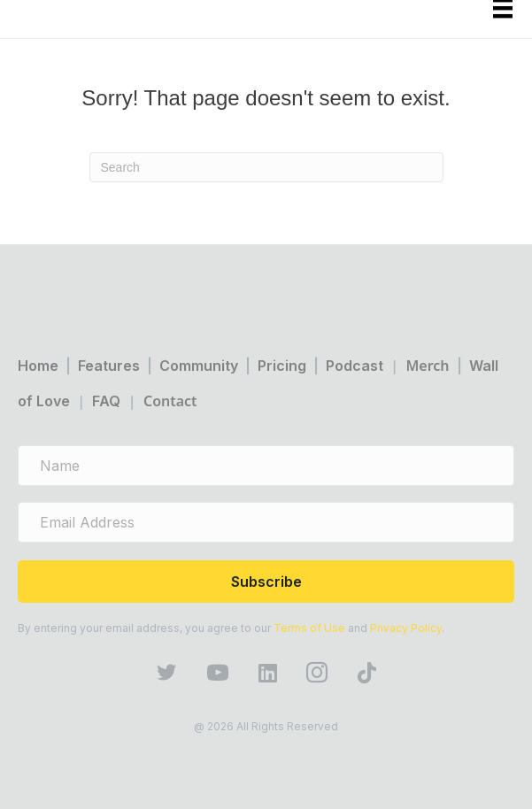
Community (199, 366)
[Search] (266, 167)
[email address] (266, 522)
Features (109, 366)
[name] (266, 466)
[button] (266, 582)
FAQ (106, 401)
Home (38, 366)
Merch (427, 366)
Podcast (355, 366)
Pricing (282, 366)
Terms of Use (309, 628)
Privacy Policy (406, 628)
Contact (170, 401)
